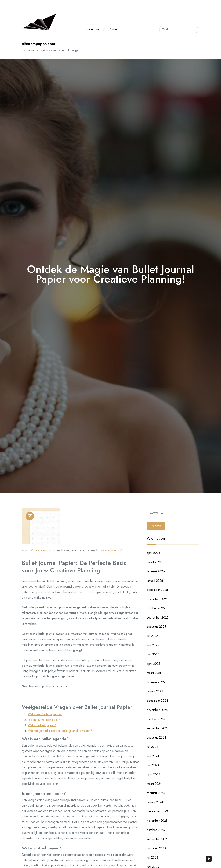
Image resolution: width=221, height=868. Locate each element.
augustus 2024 (156, 738)
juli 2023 (152, 857)
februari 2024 (156, 793)
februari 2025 (156, 682)
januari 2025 (155, 691)
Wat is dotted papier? (42, 725)
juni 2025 (153, 645)
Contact (114, 29)
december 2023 (157, 811)
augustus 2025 (156, 627)
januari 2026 (155, 581)
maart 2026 (154, 562)
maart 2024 (154, 784)
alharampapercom (40, 550)
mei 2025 (153, 654)
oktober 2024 (156, 719)
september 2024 (158, 728)
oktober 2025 (156, 608)
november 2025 (157, 599)
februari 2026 (156, 571)
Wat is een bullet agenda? (45, 714)
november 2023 (157, 821)
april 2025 (154, 664)
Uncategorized (113, 550)
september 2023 (158, 839)
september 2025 (158, 618)
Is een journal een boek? (44, 720)
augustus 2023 (156, 848)
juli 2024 (152, 747)
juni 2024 (153, 756)
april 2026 (154, 553)
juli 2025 (152, 636)
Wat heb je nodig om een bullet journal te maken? (60, 731)
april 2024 (154, 774)
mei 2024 (153, 765)
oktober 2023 (156, 830)
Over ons (93, 29)
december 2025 (157, 590)
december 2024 (157, 701)
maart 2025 (154, 673)
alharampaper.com (38, 44)
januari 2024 (155, 802)
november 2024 (157, 710)
